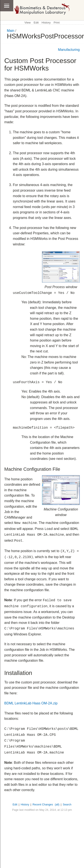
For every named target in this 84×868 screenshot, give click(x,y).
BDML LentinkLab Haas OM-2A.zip (31, 703)
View (28, 23)
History (46, 23)
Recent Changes (43, 804)
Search (67, 804)
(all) (57, 804)
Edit (36, 23)
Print (57, 23)
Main (11, 31)
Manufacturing (69, 50)
